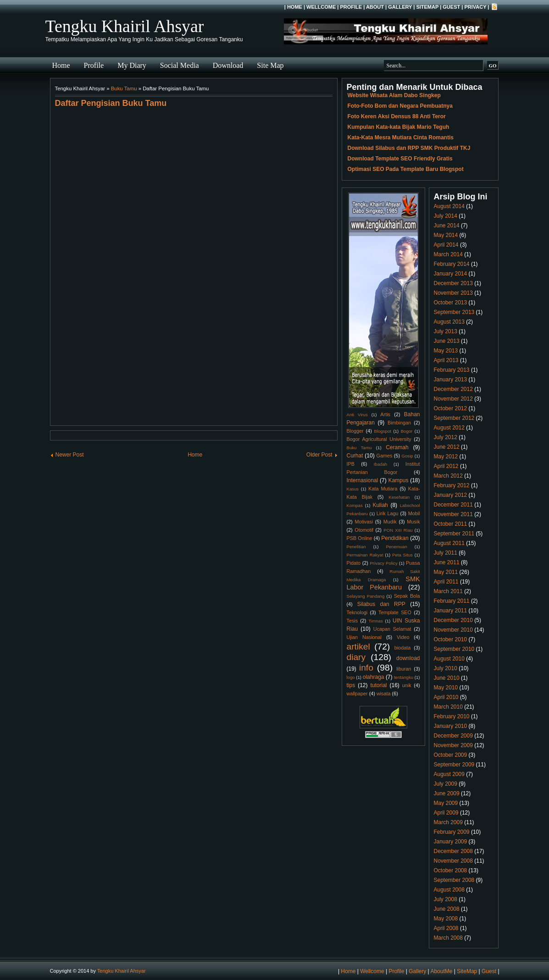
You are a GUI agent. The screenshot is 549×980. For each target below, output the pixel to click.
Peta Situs (402, 555)
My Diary (132, 65)
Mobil (414, 513)
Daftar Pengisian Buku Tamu (111, 103)
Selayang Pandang (366, 596)
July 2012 (446, 437)
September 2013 (454, 312)
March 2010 (448, 707)
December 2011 (453, 505)
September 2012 (454, 418)
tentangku (404, 677)
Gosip (408, 456)
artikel (358, 647)
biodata (402, 648)
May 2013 (446, 351)
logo (351, 677)
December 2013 (453, 283)
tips (351, 685)
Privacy (475, 7)
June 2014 (447, 226)
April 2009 (446, 813)
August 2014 (449, 206)
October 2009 (451, 755)
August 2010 (449, 659)
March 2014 (448, 254)
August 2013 (449, 322)
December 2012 (453, 389)
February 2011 (452, 601)
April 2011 (446, 582)
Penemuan (396, 547)
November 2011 (453, 514)
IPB (351, 464)
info (366, 668)
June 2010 (447, 678)
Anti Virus (357, 415)
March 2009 (448, 822)
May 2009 (446, 803)
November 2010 (453, 630)
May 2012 (446, 457)
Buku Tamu (124, 88)
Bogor (407, 431)
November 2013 (453, 293)
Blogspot (383, 431)
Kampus (398, 480)
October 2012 (451, 408)
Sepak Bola (407, 596)
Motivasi (364, 522)
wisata (384, 694)
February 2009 (452, 832)
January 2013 (451, 380)
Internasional (363, 480)
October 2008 (451, 870)
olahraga (374, 677)
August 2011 (449, 543)
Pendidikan (395, 538)
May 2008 (446, 919)
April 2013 (446, 360)
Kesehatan (399, 497)
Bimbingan (399, 423)
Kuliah (380, 505)
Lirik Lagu (388, 513)
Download (228, 65)
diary (356, 657)
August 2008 (449, 890)
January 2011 (451, 611)
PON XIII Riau (398, 530)
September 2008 (454, 880)
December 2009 (453, 736)
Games (385, 456)
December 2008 (453, 851)
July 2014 (446, 216)
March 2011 (448, 591)
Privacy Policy (383, 563)
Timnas (376, 621)
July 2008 (446, 899)
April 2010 (446, 697)
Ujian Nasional (364, 637)
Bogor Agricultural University (379, 439)
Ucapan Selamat (392, 629)
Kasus (353, 489)
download (408, 658)
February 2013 (452, 370)
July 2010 (446, 668)
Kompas (355, 505)
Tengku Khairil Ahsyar (125, 26)
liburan (404, 669)
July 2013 (446, 331)
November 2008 (453, 861)
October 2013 (451, 303)
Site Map (270, 65)
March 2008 (448, 938)
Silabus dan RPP (381, 604)
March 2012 (448, 476)
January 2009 (451, 842)
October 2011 (451, 524)
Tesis (352, 621)
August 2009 (449, 774)
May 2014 (446, 235)
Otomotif (364, 530)
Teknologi (357, 612)
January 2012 (451, 495)
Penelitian (356, 547)
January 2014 (451, 274)
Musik (413, 522)
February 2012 (452, 485)
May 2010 (446, 688)
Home (295, 7)
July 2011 (446, 553)
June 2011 (447, 562)
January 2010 (451, 726)
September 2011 (454, 534)
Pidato (354, 563)
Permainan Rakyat (365, 555)
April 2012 (446, 466)
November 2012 (453, 399)
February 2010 (452, 716)
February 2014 (452, 264)
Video (403, 637)
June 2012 (447, 447)
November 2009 (453, 745)
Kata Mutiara (383, 489)
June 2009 (447, 793)
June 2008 (447, 909)
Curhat (355, 456)
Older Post (319, 455)
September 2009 (454, 765)
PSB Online (360, 538)
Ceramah (397, 447)
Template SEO (395, 612)
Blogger (355, 431)
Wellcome (321, 7)
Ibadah (380, 464)
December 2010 (453, 620)
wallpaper (357, 694)
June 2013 (447, 341)
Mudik (390, 522)
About (375, 7)
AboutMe (441, 971)
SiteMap (427, 7)
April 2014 (446, 245)
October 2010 (451, 639)
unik (407, 685)
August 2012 (449, 428)
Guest (451, 7)
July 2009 (446, 784)
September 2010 (454, 649)
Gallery (400, 7)
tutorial (379, 685)
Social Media (180, 65)
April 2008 (446, 928)
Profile (351, 7)
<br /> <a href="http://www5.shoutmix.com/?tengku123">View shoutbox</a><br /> (194, 265)
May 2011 (446, 572)
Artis (385, 414)
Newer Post (70, 455)
